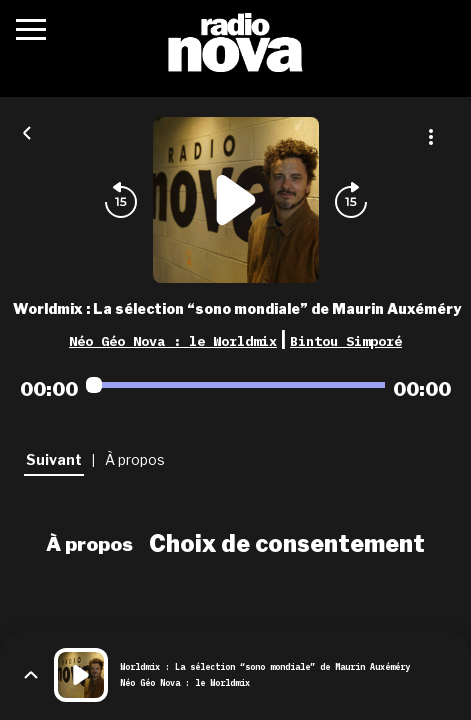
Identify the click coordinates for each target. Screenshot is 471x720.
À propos (89, 544)
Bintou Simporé (346, 341)
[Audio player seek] (235, 385)
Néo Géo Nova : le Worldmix (173, 341)
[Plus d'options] (431, 137)
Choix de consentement (287, 544)
